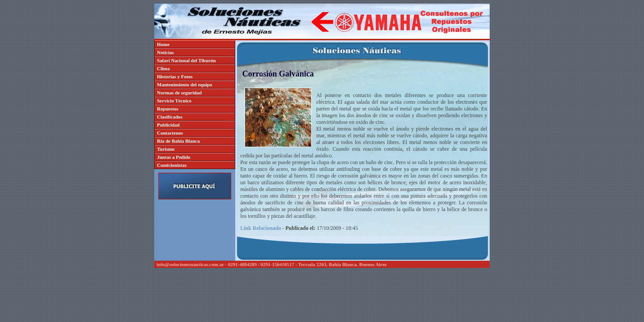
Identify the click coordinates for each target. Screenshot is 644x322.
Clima (163, 68)
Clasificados (170, 117)
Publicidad (168, 125)
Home (163, 44)
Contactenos (170, 133)
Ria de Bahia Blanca (178, 141)
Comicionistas (172, 165)
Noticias (165, 52)
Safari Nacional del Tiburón (186, 60)
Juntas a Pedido (174, 157)
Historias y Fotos (175, 76)
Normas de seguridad (179, 93)
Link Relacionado (261, 228)
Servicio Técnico (174, 101)
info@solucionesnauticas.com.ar (190, 264)
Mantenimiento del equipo (184, 85)
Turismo (166, 149)
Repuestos (168, 109)
